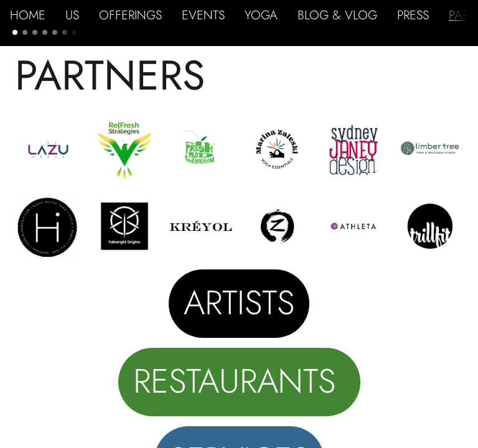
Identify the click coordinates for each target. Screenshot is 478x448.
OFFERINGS (130, 15)
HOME (28, 15)
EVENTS (203, 15)
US (72, 15)
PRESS (413, 15)
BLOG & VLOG (337, 15)
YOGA (261, 15)
